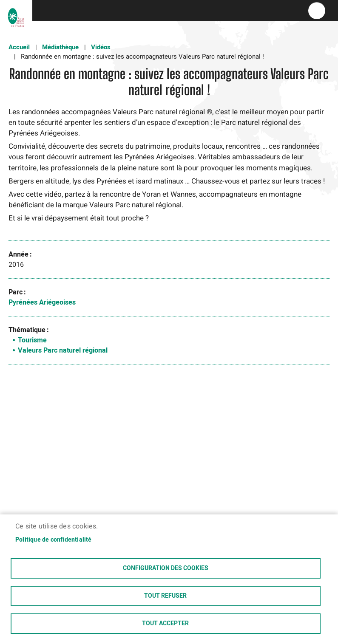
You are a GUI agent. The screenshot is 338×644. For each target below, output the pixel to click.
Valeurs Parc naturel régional (63, 350)
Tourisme (32, 340)
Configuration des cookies (166, 568)
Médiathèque (60, 47)
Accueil (19, 47)
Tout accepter (165, 624)
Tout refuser (165, 596)
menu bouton (317, 11)
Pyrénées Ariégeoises (42, 302)
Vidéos (101, 47)
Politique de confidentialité (54, 540)
